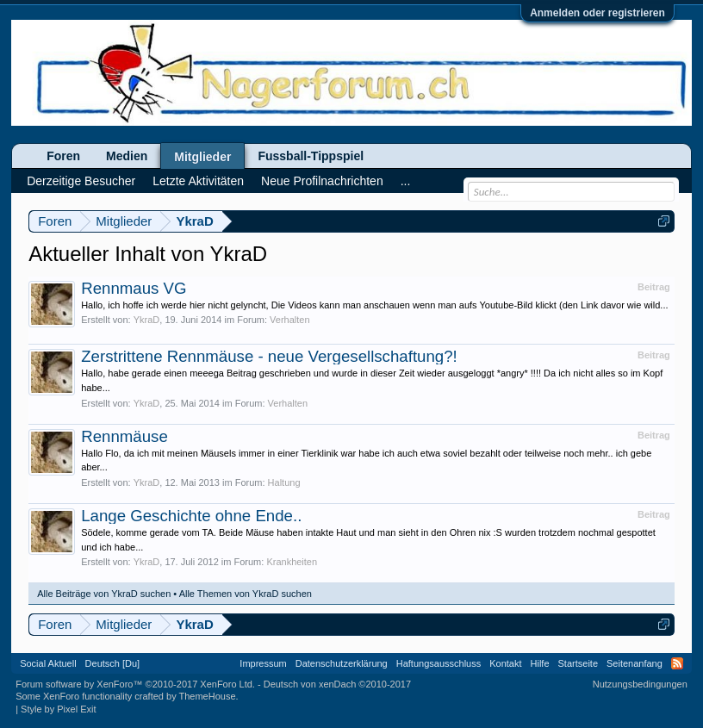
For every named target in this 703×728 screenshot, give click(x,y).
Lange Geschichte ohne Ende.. (191, 516)
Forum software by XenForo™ (135, 684)
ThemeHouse (208, 696)
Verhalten (289, 320)
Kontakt (505, 663)
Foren (63, 156)
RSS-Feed (677, 663)
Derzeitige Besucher (81, 181)
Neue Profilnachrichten (322, 181)
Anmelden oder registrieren (597, 13)
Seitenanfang (635, 663)
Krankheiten (292, 562)
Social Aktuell (48, 663)
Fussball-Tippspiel (311, 156)
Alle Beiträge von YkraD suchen (104, 594)
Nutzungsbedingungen (640, 684)
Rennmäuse (124, 436)
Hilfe (540, 663)
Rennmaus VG (134, 288)
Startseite (578, 663)
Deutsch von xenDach (337, 684)
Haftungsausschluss (439, 663)
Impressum (263, 663)
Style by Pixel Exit (58, 709)
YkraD (147, 320)
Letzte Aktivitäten (198, 181)
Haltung (284, 482)
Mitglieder (202, 157)
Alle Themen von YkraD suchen (246, 594)
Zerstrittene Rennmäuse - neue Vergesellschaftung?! (269, 356)
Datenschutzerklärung (342, 663)
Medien (127, 156)
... (406, 181)
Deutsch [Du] (113, 663)
